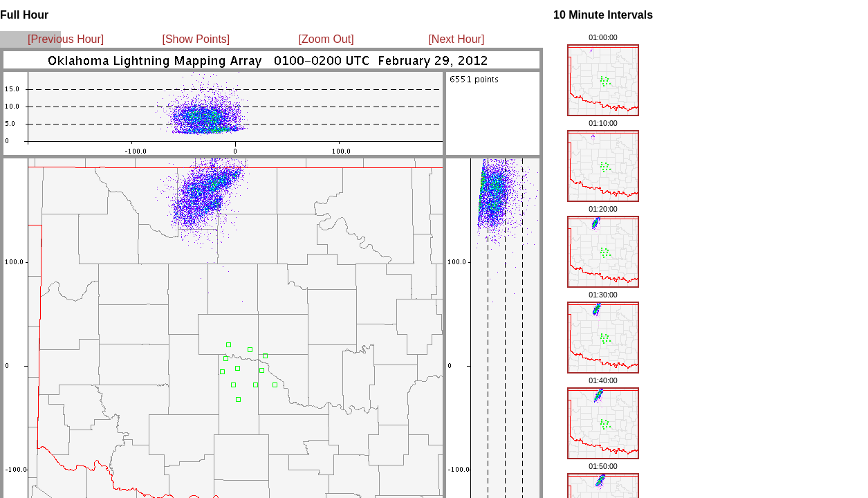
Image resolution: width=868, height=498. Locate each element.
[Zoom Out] (326, 39)
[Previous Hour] (66, 39)
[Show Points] (196, 39)
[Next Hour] (456, 39)
